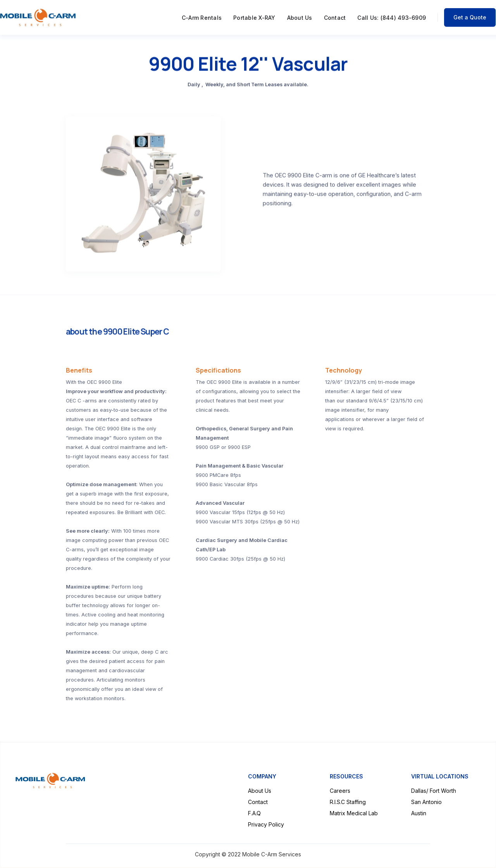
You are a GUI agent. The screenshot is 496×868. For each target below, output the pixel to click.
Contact (335, 18)
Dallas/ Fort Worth (434, 791)
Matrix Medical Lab (354, 813)
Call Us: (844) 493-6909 (392, 18)
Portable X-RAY (254, 18)
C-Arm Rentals (202, 18)
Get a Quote (470, 17)
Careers (340, 791)
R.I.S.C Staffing (348, 802)
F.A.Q (254, 813)
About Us (300, 18)
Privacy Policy (266, 824)
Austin (419, 813)
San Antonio (426, 802)
